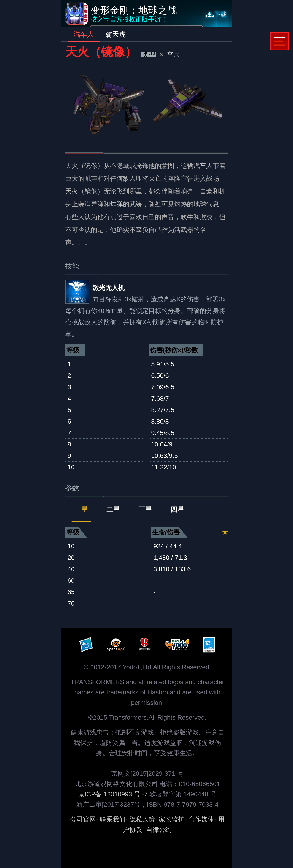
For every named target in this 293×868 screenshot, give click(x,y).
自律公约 (159, 830)
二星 (113, 509)
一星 (81, 509)
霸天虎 (116, 34)
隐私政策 (142, 819)
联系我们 (113, 819)
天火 (72, 191)
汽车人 (84, 34)
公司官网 (83, 819)
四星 (177, 509)
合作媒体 (201, 819)
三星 (145, 509)
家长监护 (172, 819)
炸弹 (117, 204)
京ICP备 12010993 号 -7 (114, 794)
